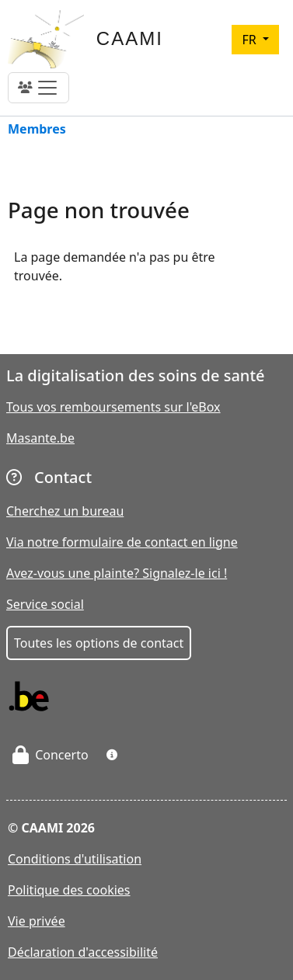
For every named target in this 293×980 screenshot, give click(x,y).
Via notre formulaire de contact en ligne (122, 542)
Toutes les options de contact (99, 643)
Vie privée (37, 921)
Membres (37, 130)
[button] (112, 755)
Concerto (51, 755)
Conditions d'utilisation (75, 859)
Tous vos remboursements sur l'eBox (113, 407)
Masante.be (40, 438)
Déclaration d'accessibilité (83, 952)
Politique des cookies (69, 890)
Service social (45, 604)
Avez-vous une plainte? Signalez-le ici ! (117, 573)
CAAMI (130, 38)
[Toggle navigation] (38, 88)
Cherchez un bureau (65, 511)
